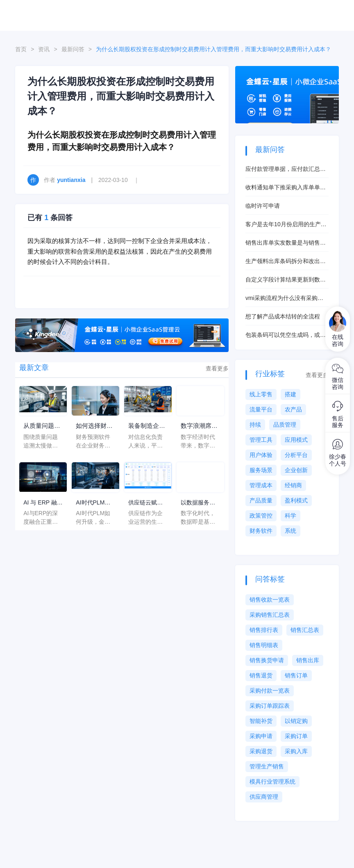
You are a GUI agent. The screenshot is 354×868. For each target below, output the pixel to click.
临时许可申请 (263, 206)
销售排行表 (264, 630)
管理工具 (261, 440)
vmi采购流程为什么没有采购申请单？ (284, 299)
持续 (255, 425)
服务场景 (261, 470)
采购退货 (261, 751)
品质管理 (285, 425)
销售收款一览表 (270, 600)
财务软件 (261, 531)
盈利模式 (296, 500)
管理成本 (261, 485)
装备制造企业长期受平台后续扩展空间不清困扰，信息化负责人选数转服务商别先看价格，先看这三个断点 (145, 426)
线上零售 (261, 394)
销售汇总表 (305, 630)
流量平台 (261, 409)
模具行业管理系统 (272, 782)
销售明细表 (264, 645)
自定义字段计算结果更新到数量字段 (286, 280)
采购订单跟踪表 (270, 706)
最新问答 (73, 49)
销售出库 (308, 660)
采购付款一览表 (270, 691)
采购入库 (296, 751)
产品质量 (261, 500)
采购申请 (261, 736)
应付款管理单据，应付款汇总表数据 (286, 169)
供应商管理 (264, 797)
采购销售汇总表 (270, 615)
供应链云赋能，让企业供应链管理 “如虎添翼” (147, 503)
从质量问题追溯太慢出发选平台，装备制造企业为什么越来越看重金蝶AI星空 (41, 426)
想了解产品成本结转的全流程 (283, 316)
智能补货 (261, 721)
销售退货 (261, 675)
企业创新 (296, 470)
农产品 (293, 409)
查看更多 (217, 368)
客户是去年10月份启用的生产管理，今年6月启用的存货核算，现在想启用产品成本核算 (286, 225)
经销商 (293, 485)
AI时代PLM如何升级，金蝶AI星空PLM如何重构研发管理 (93, 503)
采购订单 (296, 736)
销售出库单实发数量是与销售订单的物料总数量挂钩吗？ (286, 243)
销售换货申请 (267, 660)
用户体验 (261, 455)
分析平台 (296, 455)
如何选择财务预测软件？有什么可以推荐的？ (93, 426)
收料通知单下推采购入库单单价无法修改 (286, 188)
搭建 (290, 394)
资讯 (44, 49)
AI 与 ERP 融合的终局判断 (43, 503)
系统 (290, 531)
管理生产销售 (267, 766)
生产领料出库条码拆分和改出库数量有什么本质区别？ (286, 262)
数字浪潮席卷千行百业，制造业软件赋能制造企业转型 (198, 426)
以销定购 (296, 721)
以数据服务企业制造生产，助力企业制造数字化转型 (198, 503)
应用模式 (296, 440)
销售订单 (296, 675)
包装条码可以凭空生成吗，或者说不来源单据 (286, 335)
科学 (290, 516)
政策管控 (261, 516)
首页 (21, 49)
